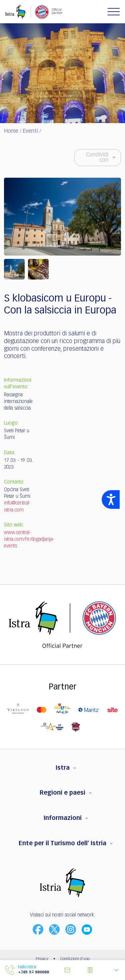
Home (11, 131)
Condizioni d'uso (75, 959)
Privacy (42, 959)
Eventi (30, 131)
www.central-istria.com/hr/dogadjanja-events (29, 539)
